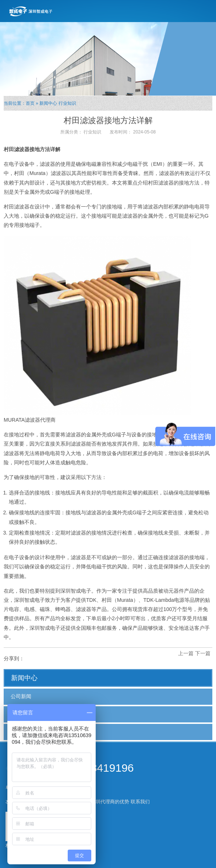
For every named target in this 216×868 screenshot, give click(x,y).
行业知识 (67, 103)
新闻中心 (48, 103)
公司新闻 (21, 696)
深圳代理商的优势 (110, 802)
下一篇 (203, 653)
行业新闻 (21, 714)
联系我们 (140, 802)
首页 (30, 103)
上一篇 (186, 653)
